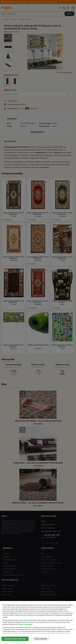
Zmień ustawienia (41, 639)
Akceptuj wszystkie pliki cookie (15, 639)
